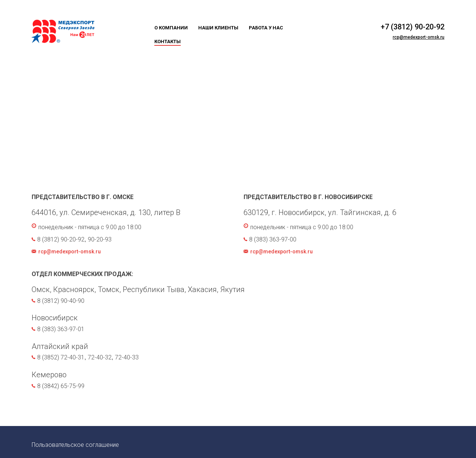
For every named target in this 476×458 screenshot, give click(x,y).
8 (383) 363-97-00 (273, 239)
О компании (171, 28)
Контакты (168, 41)
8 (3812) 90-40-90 (61, 301)
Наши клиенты (218, 28)
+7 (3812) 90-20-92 (413, 27)
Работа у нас (266, 28)
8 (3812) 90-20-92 (61, 239)
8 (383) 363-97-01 (61, 329)
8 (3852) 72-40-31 (61, 357)
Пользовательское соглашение (75, 445)
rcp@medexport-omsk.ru (419, 37)
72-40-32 (100, 357)
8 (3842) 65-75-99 (61, 386)
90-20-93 (100, 239)
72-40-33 (127, 357)
